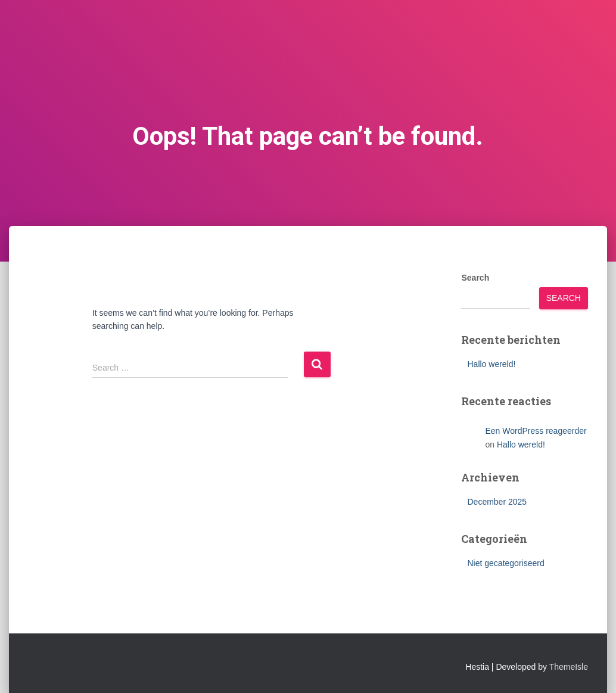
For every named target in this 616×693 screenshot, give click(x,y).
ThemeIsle (569, 667)
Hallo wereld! (491, 364)
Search (475, 278)
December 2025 (497, 502)
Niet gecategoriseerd (505, 563)
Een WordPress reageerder (536, 431)
